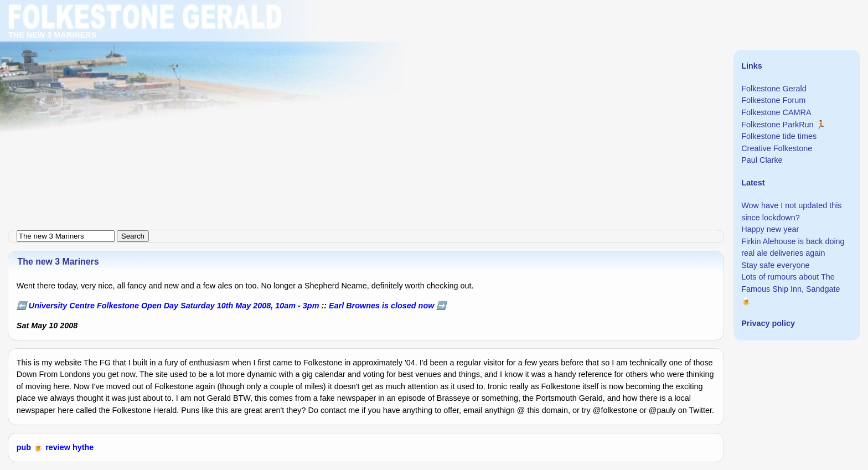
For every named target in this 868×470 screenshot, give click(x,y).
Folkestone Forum (773, 100)
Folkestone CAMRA (776, 112)
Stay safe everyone (775, 265)
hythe (83, 447)
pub (24, 447)
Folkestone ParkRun (777, 125)
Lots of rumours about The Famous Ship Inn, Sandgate (790, 283)
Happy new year (770, 229)
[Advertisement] (332, 78)
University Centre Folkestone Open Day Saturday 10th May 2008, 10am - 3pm (174, 306)
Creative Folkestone (777, 148)
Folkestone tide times (779, 136)
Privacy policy (768, 323)
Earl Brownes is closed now (381, 306)
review (58, 447)
